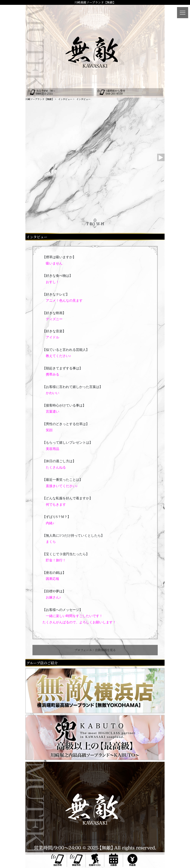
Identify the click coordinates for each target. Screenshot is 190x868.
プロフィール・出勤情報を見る (95, 650)
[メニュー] (183, 13)
